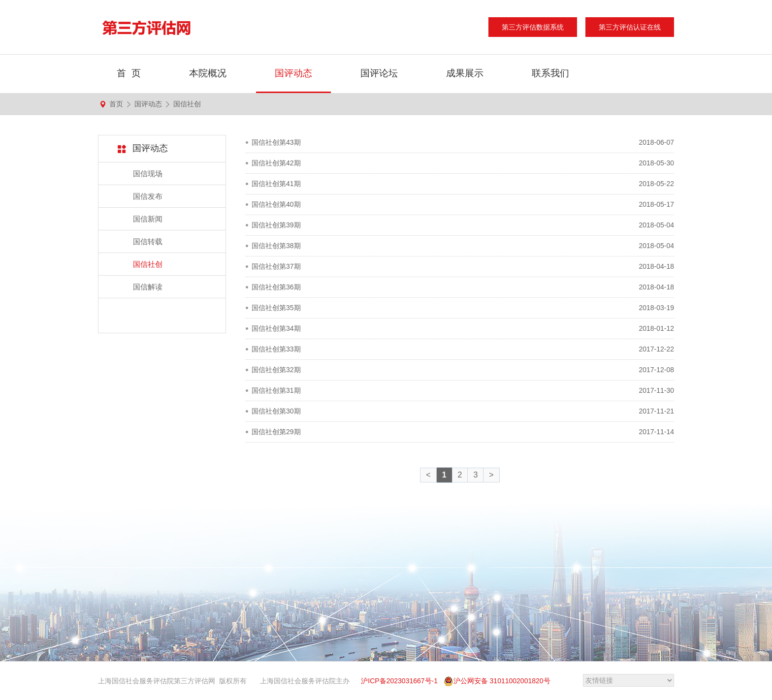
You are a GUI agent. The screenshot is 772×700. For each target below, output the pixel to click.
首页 (116, 104)
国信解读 (148, 287)
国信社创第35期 (276, 308)
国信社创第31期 (276, 390)
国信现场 (148, 174)
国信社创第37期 (276, 266)
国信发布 (148, 196)
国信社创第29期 (276, 432)
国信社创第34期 (276, 328)
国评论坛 (379, 73)
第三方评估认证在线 (630, 27)
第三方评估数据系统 (533, 27)
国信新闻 (148, 219)
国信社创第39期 (276, 225)
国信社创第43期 (276, 142)
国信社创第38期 (276, 246)
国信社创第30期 (276, 411)
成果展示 (465, 73)
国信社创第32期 (276, 370)
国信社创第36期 (276, 287)
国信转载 (148, 241)
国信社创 (187, 104)
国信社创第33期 (276, 349)
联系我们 (550, 73)
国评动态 (293, 73)
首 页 (129, 73)
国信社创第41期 (276, 184)
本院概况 (208, 73)
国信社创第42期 (276, 163)
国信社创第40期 (276, 204)
